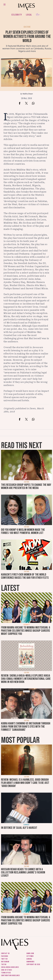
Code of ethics (7, 970)
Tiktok (4, 964)
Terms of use (6, 973)
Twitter (4, 959)
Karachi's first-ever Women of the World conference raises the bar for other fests (25, 576)
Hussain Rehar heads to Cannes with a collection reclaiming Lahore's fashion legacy (23, 872)
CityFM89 (30, 956)
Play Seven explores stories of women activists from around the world (27, 37)
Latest (10, 588)
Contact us (5, 953)
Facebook (5, 956)
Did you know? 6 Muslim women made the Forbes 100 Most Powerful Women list (23, 531)
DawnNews (30, 962)
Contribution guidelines (10, 975)
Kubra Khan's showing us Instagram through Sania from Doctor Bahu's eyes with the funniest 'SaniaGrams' (26, 727)
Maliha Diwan (28, 94)
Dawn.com (30, 953)
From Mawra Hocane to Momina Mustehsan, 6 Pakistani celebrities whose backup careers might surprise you (26, 631)
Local (29, 15)
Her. (38, 15)
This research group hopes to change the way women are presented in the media (26, 486)
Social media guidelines (10, 967)
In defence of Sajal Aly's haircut (19, 828)
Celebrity (17, 15)
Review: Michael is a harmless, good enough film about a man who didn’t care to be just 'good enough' (25, 783)
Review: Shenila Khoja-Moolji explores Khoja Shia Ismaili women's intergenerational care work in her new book (26, 679)
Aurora (29, 959)
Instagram (5, 962)
